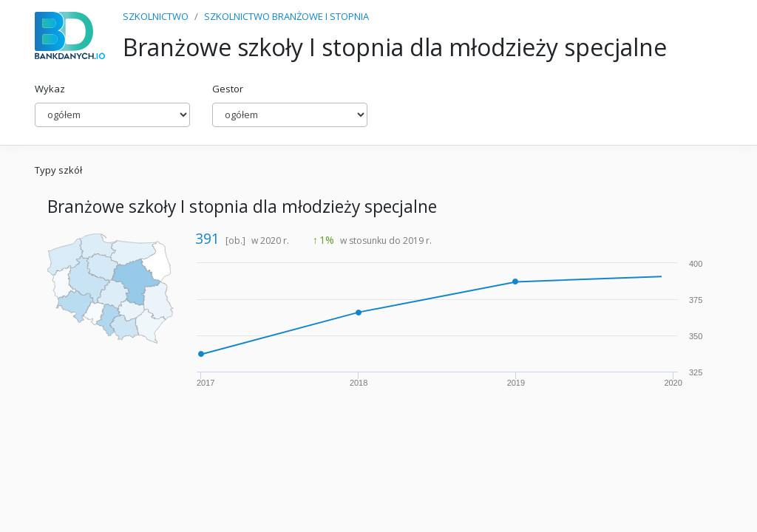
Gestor (228, 89)
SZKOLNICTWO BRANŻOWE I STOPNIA (286, 16)
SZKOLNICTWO (156, 16)
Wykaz (50, 89)
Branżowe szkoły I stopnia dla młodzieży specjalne (242, 207)
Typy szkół (58, 170)
